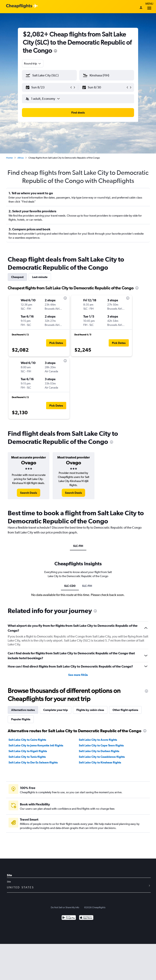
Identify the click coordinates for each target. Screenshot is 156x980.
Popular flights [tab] (21, 719)
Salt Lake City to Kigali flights (28, 751)
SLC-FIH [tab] (78, 546)
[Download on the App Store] (86, 918)
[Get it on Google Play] (69, 918)
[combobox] (33, 63)
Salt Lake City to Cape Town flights (101, 745)
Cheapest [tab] (17, 277)
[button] (48, 87)
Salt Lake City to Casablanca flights (102, 757)
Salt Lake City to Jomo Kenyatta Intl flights (36, 745)
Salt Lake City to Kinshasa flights (100, 762)
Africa (21, 158)
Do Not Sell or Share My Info (65, 907)
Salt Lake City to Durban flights (99, 751)
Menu (149, 7)
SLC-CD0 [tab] (70, 586)
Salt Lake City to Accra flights (98, 740)
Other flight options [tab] (125, 710)
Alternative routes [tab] (23, 710)
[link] (29, 493)
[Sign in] (141, 8)
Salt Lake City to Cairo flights (27, 740)
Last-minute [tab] (40, 277)
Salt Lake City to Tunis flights (27, 757)
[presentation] (55, 51)
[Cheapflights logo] (19, 6)
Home (9, 158)
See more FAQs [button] (78, 675)
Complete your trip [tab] (56, 710)
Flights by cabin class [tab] (90, 710)
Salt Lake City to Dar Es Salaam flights (33, 762)
